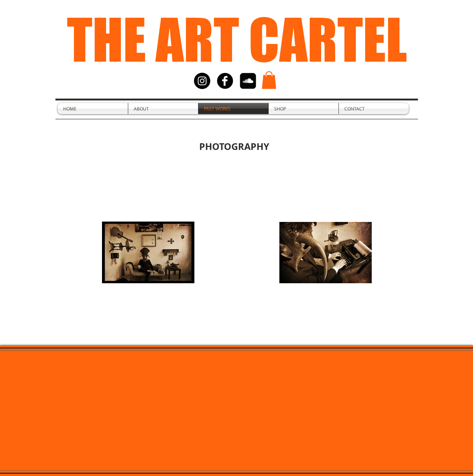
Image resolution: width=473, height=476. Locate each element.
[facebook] (225, 81)
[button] (269, 80)
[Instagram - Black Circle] (202, 81)
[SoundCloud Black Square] (248, 81)
